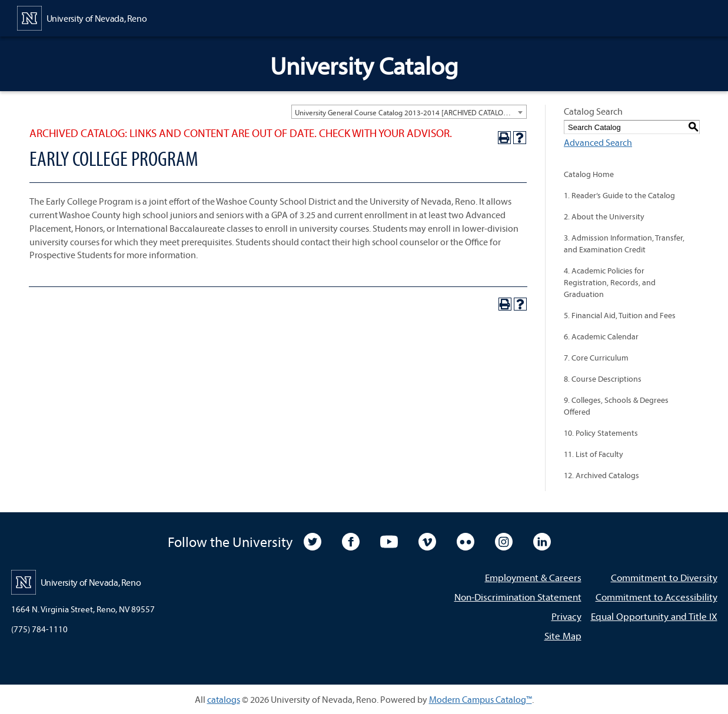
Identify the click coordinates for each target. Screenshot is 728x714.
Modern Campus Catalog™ (481, 699)
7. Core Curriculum (596, 358)
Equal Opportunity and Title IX (654, 616)
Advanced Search (598, 142)
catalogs (224, 699)
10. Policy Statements (601, 433)
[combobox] (409, 112)
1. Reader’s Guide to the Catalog (619, 195)
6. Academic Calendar (601, 336)
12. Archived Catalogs (601, 475)
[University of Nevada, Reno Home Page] (82, 17)
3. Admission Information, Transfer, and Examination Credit (624, 243)
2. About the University (604, 216)
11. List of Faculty (594, 454)
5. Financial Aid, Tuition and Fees (620, 315)
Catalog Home (589, 174)
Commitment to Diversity (664, 577)
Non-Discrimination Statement (518, 597)
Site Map (563, 635)
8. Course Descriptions (603, 379)
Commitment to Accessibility (656, 597)
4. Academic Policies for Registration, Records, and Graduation (610, 282)
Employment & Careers (533, 577)
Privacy (566, 616)
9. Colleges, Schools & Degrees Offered (616, 406)
